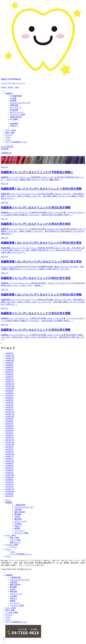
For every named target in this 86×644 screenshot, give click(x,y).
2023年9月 (9, 391)
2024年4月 (9, 374)
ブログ (8, 137)
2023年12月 (10, 384)
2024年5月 (9, 372)
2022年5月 (9, 428)
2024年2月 (9, 379)
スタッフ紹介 (11, 130)
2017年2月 (9, 484)
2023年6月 (9, 398)
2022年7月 (9, 424)
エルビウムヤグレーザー (21, 103)
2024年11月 (10, 358)
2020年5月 (9, 459)
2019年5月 (9, 468)
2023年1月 (9, 409)
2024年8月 (9, 365)
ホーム (8, 500)
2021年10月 (10, 445)
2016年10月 (10, 491)
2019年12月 (10, 461)
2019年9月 (9, 463)
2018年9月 (9, 477)
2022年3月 (9, 433)
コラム (8, 140)
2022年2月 (9, 435)
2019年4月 (9, 470)
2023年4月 (9, 402)
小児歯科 (15, 119)
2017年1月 (9, 487)
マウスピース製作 (18, 115)
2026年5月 (9, 353)
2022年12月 (10, 412)
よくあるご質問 (12, 545)
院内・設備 (10, 133)
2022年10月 (10, 416)
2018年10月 (10, 475)
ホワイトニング (17, 112)
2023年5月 (9, 400)
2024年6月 (9, 370)
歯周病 (14, 100)
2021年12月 (10, 440)
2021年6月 (9, 452)
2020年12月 (10, 454)
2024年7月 (9, 367)
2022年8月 (9, 421)
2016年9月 (9, 494)
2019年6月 (9, 466)
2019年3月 (9, 473)
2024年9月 (9, 363)
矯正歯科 (15, 124)
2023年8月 (9, 393)
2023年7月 (9, 395)
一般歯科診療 (16, 96)
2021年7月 (9, 449)
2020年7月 (9, 456)
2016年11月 (10, 489)
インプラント (16, 107)
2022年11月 (10, 414)
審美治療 (15, 105)
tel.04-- (7, 147)
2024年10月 (10, 360)
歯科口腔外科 (16, 117)
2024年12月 (10, 356)
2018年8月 (9, 480)
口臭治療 (15, 110)
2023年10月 (10, 388)
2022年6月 (9, 426)
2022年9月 (9, 419)
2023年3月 (9, 405)
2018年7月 (9, 482)
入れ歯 (14, 98)
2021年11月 (10, 442)
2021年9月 (9, 447)
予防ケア (15, 126)
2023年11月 (10, 386)
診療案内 (9, 93)
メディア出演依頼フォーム (16, 142)
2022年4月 (9, 431)
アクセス (9, 135)
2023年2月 (9, 407)
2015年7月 (9, 496)
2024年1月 (9, 381)
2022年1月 (9, 438)
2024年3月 (9, 377)
